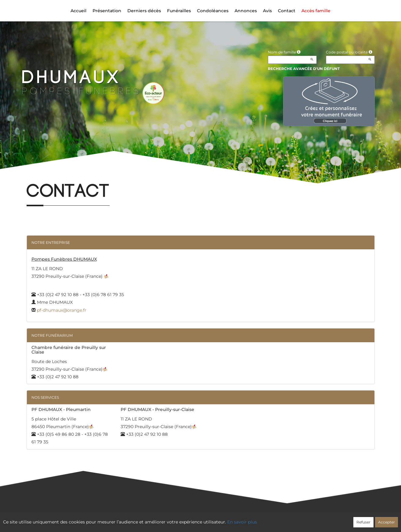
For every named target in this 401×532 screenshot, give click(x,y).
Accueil (78, 11)
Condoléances (213, 11)
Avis (267, 11)
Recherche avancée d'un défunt (304, 69)
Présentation (107, 11)
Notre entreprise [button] (51, 242)
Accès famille (316, 11)
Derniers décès (144, 11)
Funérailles (179, 11)
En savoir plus (242, 522)
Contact (287, 11)
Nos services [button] (45, 397)
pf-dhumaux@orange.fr (62, 310)
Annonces (246, 11)
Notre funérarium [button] (52, 335)
